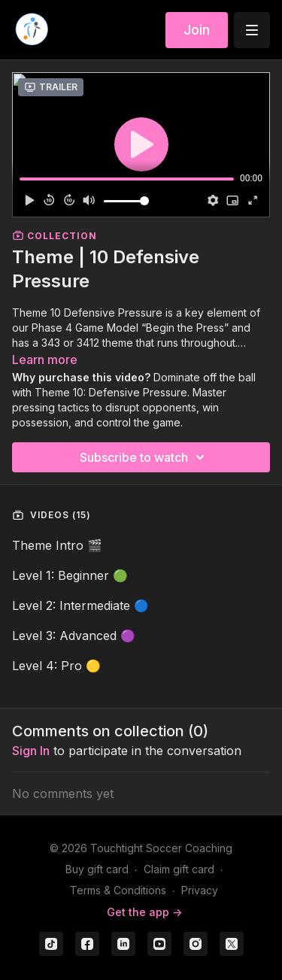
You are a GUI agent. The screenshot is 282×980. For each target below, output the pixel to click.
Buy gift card (97, 869)
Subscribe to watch (144, 457)
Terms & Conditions (118, 890)
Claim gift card (179, 869)
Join (197, 30)
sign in (31, 751)
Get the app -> (144, 912)
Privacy (200, 890)
